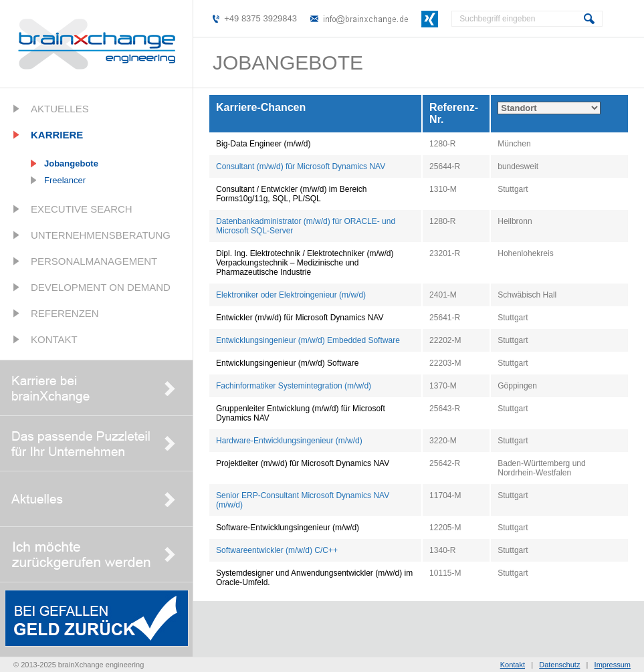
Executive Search (82, 209)
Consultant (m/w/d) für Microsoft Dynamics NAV (301, 166)
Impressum (613, 665)
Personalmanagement (94, 261)
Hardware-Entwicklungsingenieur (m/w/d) (289, 441)
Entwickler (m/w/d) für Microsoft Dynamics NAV (300, 318)
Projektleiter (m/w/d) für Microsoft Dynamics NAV (303, 463)
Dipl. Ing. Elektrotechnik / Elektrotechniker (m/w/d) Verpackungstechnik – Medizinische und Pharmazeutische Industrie (305, 263)
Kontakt (54, 339)
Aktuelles (60, 109)
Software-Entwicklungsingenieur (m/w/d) (288, 528)
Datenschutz (559, 665)
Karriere (57, 135)
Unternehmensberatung (101, 235)
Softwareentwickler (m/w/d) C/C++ (277, 550)
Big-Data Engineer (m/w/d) (263, 144)
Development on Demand (101, 287)
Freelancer (65, 180)
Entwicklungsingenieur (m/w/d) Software (287, 363)
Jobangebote (71, 163)
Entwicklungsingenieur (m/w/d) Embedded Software (308, 340)
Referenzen (65, 313)
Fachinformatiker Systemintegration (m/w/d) (294, 386)
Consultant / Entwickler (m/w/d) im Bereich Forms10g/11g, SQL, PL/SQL (291, 194)
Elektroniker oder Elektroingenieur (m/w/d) (291, 295)
